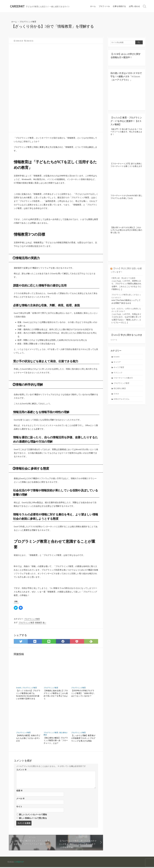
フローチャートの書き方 (124, 378)
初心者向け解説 (120, 389)
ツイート (114, 340)
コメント (21, 770)
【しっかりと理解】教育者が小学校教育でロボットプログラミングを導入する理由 (83, 738)
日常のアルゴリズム (122, 400)
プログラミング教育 (29, 22)
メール (20, 799)
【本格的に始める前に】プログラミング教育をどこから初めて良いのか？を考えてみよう (56, 695)
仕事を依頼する (119, 6)
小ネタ (117, 394)
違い (44, 623)
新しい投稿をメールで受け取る (33, 819)
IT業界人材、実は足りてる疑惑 (124, 278)
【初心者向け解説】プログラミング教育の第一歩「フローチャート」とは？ (56, 741)
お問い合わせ (134, 6)
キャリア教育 (119, 367)
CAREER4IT (19, 863)
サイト (19, 807)
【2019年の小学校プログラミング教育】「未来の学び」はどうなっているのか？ (83, 693)
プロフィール (104, 6)
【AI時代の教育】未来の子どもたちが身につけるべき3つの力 (28, 738)
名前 (19, 791)
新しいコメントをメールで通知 (33, 815)
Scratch (19, 688)
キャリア (118, 362)
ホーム (93, 6)
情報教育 (38, 623)
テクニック (118, 373)
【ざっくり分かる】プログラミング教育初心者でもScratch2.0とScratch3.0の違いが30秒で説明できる (28, 695)
